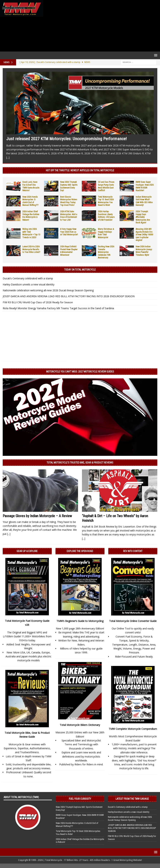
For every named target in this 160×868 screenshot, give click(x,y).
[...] (8, 157)
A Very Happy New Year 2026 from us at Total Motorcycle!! (69, 232)
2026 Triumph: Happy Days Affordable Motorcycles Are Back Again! (143, 217)
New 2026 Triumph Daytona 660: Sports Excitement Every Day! (69, 186)
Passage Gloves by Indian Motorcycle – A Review (37, 516)
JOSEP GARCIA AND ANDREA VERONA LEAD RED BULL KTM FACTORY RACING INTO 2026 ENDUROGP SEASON (69, 296)
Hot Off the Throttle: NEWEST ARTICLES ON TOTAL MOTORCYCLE (80, 170)
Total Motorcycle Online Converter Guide (133, 621)
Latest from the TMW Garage (132, 799)
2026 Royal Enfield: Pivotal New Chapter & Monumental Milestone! (69, 251)
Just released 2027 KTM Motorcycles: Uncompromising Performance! (66, 139)
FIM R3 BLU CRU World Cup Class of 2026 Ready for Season (38, 302)
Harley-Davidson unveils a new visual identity (29, 284)
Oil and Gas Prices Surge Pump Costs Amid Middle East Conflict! (106, 186)
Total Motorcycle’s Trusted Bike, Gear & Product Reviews (80, 463)
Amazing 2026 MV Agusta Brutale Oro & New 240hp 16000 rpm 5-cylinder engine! (144, 235)
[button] (155, 55)
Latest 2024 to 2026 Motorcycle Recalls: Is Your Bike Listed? (31, 249)
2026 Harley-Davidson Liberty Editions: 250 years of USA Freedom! (106, 216)
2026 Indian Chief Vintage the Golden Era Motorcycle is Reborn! (31, 216)
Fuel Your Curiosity (80, 799)
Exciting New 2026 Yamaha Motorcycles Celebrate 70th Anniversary (106, 252)
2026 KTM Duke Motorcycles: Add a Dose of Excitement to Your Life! (69, 216)
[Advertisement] (101, 26)
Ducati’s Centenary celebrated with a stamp (28, 278)
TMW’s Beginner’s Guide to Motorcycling (80, 621)
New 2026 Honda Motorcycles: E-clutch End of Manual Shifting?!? (30, 201)
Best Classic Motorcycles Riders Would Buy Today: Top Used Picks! (69, 201)
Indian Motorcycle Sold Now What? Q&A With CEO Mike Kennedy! (144, 201)
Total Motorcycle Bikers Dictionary (80, 725)
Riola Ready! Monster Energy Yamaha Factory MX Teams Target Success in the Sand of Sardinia (58, 308)
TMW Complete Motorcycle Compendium (133, 729)
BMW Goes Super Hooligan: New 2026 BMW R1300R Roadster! (145, 186)
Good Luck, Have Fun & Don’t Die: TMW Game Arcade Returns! (31, 186)
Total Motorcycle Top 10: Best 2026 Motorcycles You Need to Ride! (106, 201)
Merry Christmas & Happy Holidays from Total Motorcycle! (106, 233)
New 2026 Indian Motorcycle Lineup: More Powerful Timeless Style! (144, 251)
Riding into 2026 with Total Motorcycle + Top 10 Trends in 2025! (31, 233)
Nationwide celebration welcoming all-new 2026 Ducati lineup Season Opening (48, 290)
